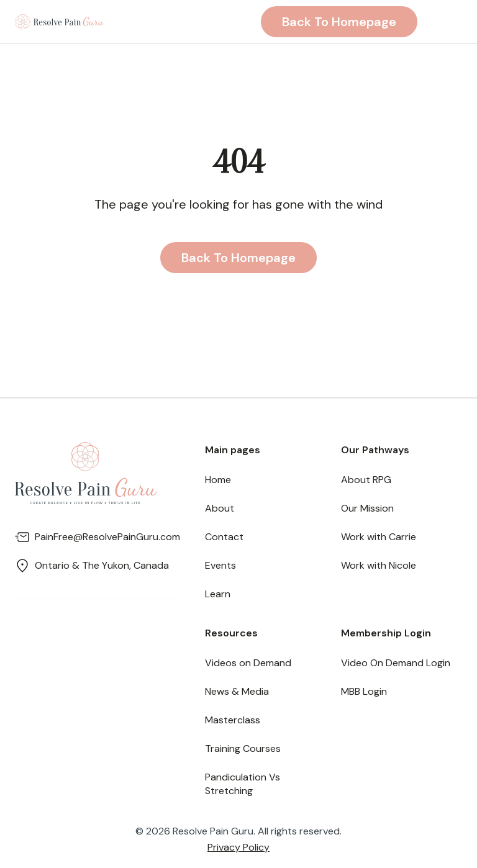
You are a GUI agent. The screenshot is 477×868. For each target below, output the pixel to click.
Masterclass (233, 720)
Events (220, 565)
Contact (224, 537)
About (220, 508)
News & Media (237, 691)
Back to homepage (339, 22)
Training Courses (243, 748)
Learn (218, 594)
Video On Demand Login (396, 663)
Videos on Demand (248, 663)
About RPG (366, 480)
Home (218, 480)
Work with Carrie (379, 537)
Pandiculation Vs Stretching (243, 784)
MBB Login (364, 691)
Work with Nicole (379, 565)
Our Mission (367, 508)
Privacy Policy (238, 847)
